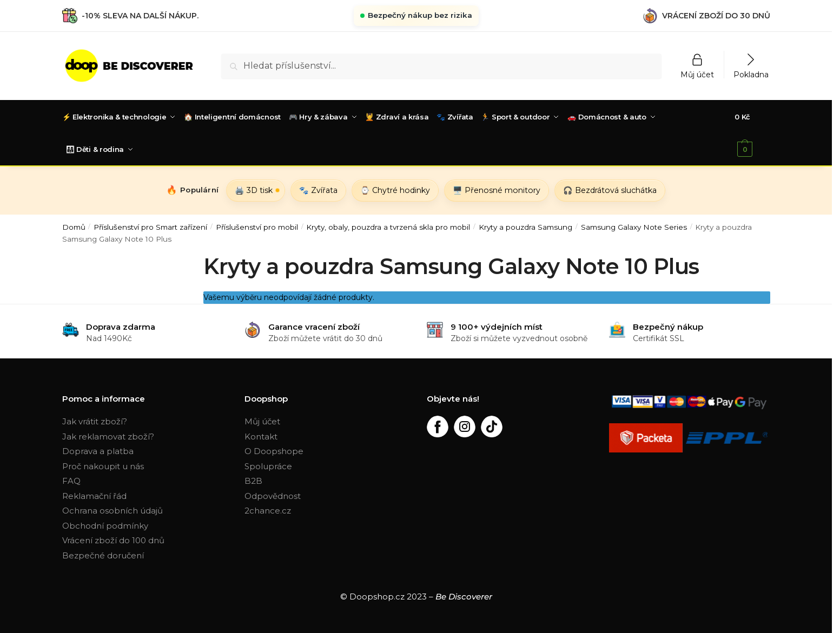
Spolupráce (268, 465)
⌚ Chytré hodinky (395, 189)
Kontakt (261, 435)
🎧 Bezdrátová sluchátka (610, 189)
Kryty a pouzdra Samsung (525, 226)
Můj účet (697, 74)
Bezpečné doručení (103, 554)
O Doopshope (274, 450)
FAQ (71, 480)
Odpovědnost (273, 495)
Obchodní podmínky (105, 525)
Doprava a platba (98, 450)
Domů (74, 226)
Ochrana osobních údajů (113, 509)
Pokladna (751, 74)
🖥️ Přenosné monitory (497, 189)
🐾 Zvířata (318, 189)
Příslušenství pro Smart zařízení (150, 226)
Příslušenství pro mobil (257, 226)
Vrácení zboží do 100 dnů (113, 539)
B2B (253, 480)
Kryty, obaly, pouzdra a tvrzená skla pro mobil (388, 226)
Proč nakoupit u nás (103, 465)
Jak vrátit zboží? (95, 420)
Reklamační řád (94, 495)
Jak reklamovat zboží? (108, 435)
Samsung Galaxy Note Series (634, 226)
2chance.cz (268, 509)
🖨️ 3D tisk (254, 189)
